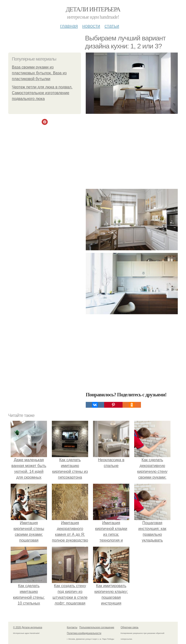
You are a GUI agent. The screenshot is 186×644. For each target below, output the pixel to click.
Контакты (72, 627)
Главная (69, 26)
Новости (91, 26)
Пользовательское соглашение (97, 627)
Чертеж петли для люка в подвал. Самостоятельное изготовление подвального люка (42, 93)
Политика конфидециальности (84, 633)
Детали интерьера (93, 9)
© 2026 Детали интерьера (28, 627)
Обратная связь (130, 627)
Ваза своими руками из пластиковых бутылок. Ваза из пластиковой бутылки (39, 73)
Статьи (112, 26)
